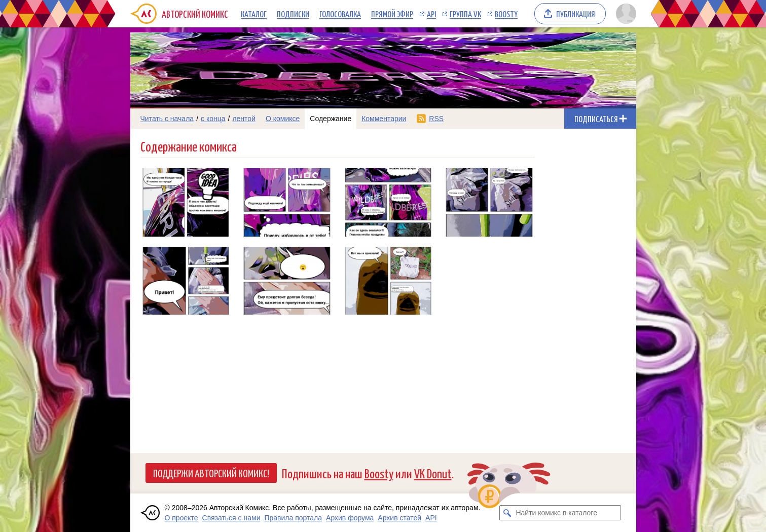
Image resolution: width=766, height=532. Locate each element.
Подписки (293, 14)
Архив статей (399, 518)
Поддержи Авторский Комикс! (211, 473)
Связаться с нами (231, 518)
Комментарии (384, 119)
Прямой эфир (392, 14)
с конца (213, 119)
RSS (436, 119)
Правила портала (293, 518)
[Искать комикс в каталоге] (507, 513)
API (431, 14)
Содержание (331, 119)
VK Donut (433, 473)
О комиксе (283, 119)
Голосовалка (340, 14)
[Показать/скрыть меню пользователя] (624, 14)
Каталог (254, 14)
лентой (244, 119)
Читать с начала (167, 119)
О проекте (181, 518)
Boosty (506, 14)
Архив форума (350, 518)
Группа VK (465, 14)
